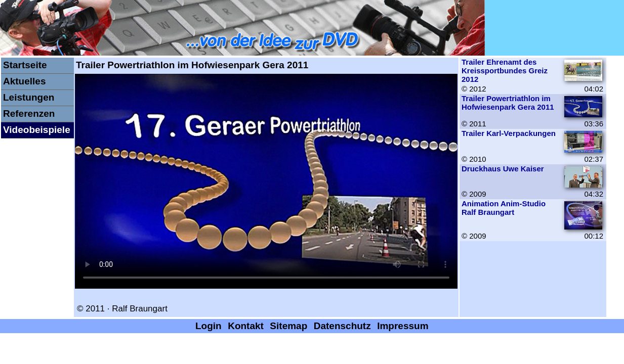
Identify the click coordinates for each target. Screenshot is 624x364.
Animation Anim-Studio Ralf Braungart (504, 208)
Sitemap (288, 326)
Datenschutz (342, 326)
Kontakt (246, 326)
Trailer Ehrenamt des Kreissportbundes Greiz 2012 (505, 71)
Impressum (403, 326)
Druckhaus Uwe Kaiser (503, 169)
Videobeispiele (37, 130)
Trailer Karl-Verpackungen (509, 133)
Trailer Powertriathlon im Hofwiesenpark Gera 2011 (508, 103)
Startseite (25, 65)
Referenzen (29, 113)
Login (209, 326)
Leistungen (29, 97)
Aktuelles (24, 81)
